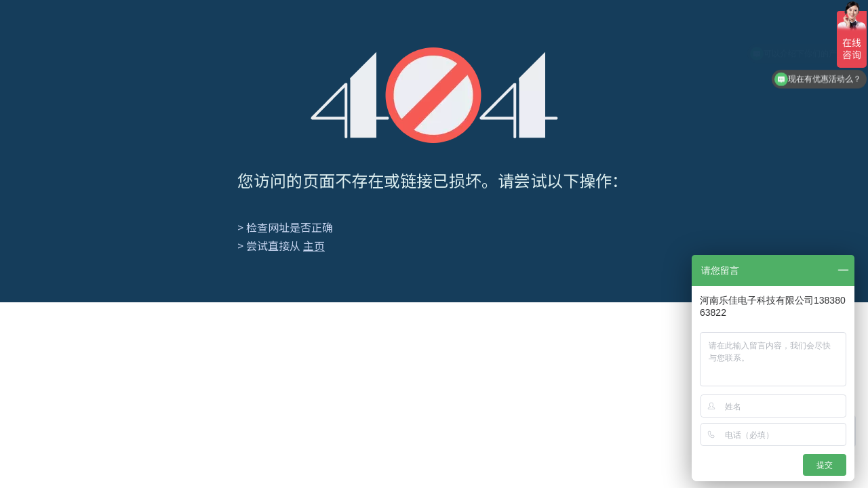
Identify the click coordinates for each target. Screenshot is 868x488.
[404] (434, 95)
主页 (314, 245)
